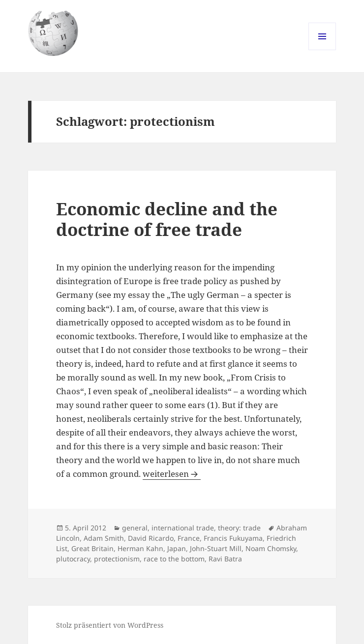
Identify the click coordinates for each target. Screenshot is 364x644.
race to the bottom (174, 559)
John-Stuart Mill (216, 548)
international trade (183, 528)
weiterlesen (172, 474)
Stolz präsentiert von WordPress (110, 625)
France (189, 538)
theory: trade (239, 528)
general (135, 528)
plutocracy (73, 559)
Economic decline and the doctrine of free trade (167, 219)
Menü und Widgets (322, 50)
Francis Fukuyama (233, 538)
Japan (177, 548)
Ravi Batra (225, 559)
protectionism (117, 559)
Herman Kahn (140, 548)
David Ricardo (151, 538)
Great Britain (92, 548)
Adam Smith (104, 538)
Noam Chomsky (271, 548)
